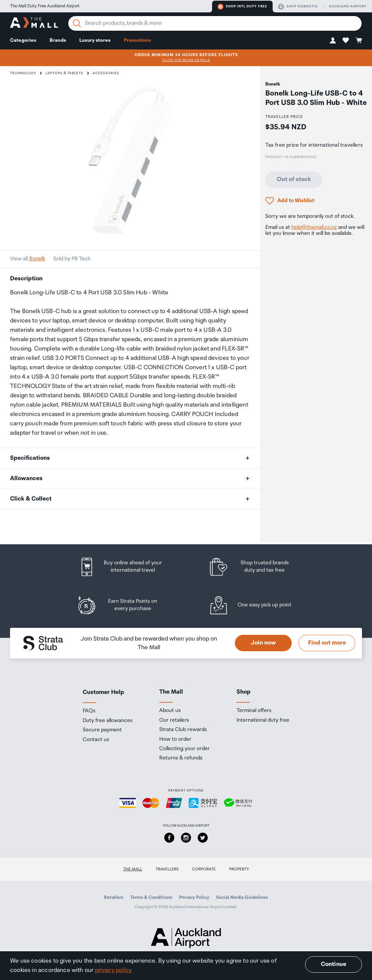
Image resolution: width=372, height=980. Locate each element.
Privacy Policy (194, 897)
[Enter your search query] (215, 23)
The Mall (133, 869)
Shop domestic (298, 7)
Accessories (106, 73)
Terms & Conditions (151, 897)
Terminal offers (254, 711)
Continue (334, 964)
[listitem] (127, 567)
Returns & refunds (181, 758)
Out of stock (294, 179)
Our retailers (174, 720)
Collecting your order (184, 749)
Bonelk (37, 259)
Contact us (96, 740)
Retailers (114, 897)
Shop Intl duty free (242, 7)
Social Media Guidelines (242, 897)
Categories (23, 40)
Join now (263, 643)
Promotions (137, 40)
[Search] (77, 23)
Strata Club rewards (183, 730)
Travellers (167, 869)
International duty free (263, 720)
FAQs (89, 711)
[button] (333, 40)
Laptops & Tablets (64, 73)
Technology (23, 73)
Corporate (204, 869)
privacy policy (114, 970)
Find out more (327, 643)
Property (239, 869)
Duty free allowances (108, 721)
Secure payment (102, 730)
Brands (58, 40)
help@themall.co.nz (314, 227)
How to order (175, 739)
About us (170, 711)
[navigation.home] (34, 24)
